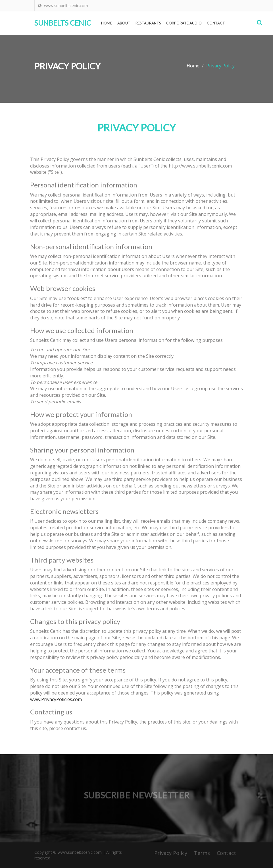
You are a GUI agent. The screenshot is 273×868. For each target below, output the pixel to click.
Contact (216, 23)
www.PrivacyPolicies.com (56, 699)
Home (107, 23)
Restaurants (148, 23)
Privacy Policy (171, 853)
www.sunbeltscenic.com (79, 852)
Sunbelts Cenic (63, 23)
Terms (202, 853)
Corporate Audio (184, 23)
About (124, 23)
